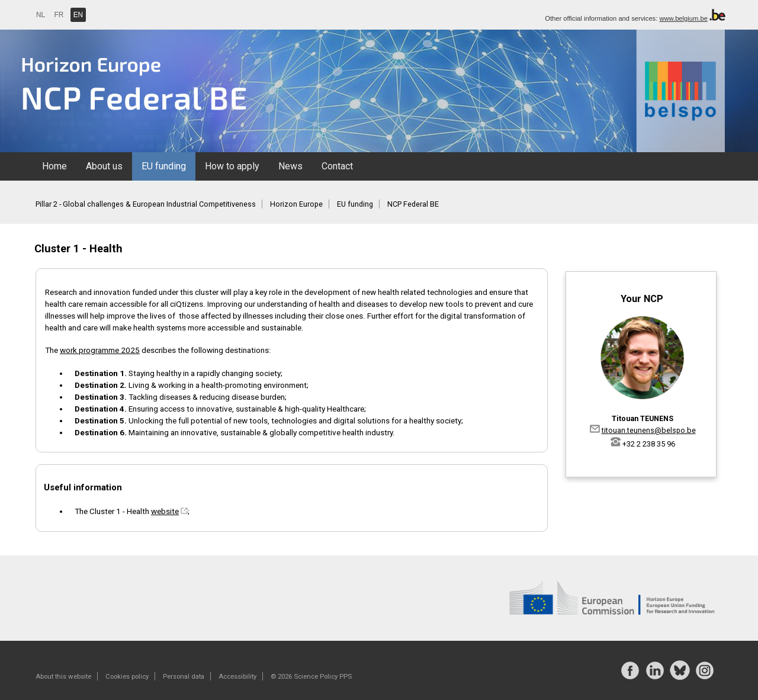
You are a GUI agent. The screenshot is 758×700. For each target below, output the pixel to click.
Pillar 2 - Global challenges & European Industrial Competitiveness (146, 204)
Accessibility (237, 676)
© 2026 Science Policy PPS (311, 676)
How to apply (232, 166)
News (290, 166)
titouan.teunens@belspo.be (649, 430)
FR (59, 15)
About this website (63, 676)
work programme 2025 (100, 350)
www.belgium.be (683, 18)
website (165, 511)
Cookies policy (127, 676)
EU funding (164, 166)
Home (54, 166)
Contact (337, 166)
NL (41, 15)
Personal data (184, 676)
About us (104, 166)
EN (78, 15)
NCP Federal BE (413, 204)
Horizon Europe (296, 204)
